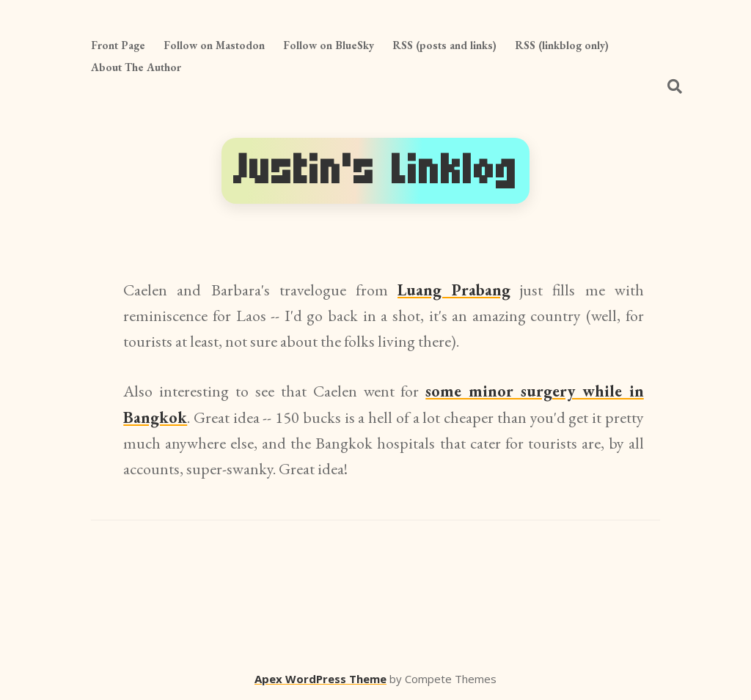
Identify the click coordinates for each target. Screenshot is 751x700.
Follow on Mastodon (214, 45)
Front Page (118, 45)
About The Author (136, 67)
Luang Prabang (454, 290)
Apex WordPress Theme (320, 679)
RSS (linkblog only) (562, 45)
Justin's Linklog (375, 170)
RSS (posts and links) (444, 45)
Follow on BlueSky (329, 45)
